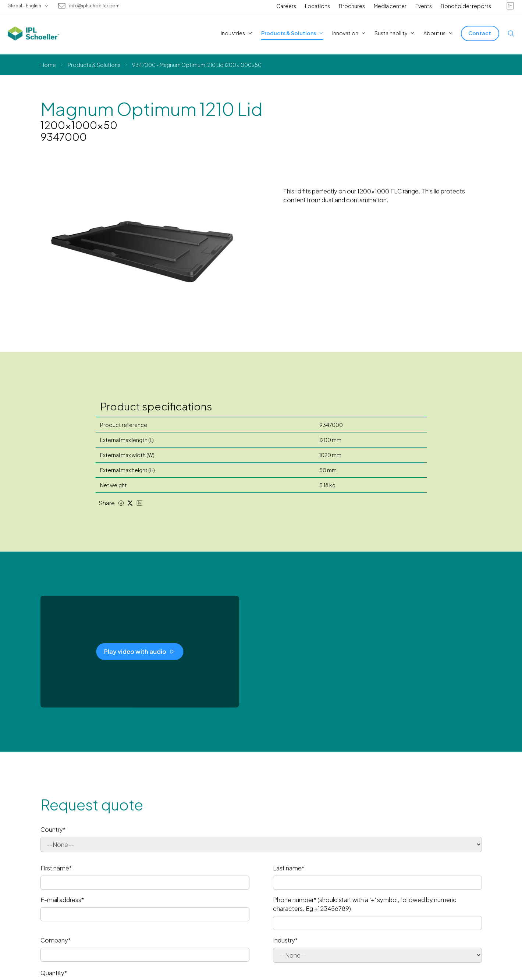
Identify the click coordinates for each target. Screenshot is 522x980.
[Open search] (511, 33)
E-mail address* (62, 900)
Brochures (352, 6)
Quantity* (54, 973)
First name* (56, 868)
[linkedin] (510, 6)
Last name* (289, 868)
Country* (53, 829)
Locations (317, 6)
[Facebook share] (121, 503)
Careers (286, 6)
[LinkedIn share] (139, 503)
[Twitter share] (130, 503)
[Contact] (480, 33)
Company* (56, 940)
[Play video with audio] (140, 652)
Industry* (285, 940)
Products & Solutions (94, 65)
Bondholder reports (466, 6)
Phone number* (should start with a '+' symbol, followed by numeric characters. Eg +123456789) (365, 904)
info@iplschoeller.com (94, 6)
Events (424, 6)
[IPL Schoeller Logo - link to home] (33, 33)
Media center (390, 6)
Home (48, 65)
